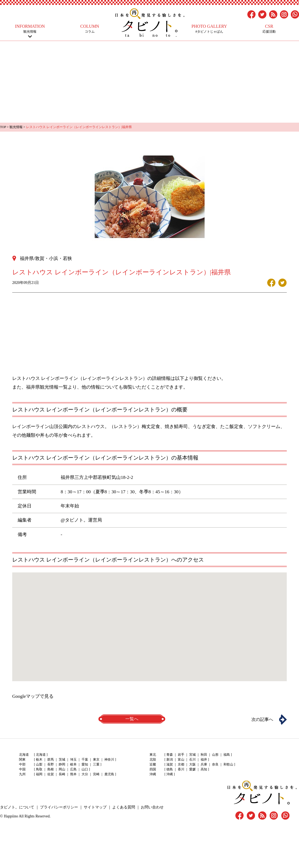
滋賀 (170, 764)
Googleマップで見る (33, 696)
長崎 (62, 774)
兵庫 (204, 764)
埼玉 (73, 759)
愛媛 (192, 769)
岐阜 (73, 764)
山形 (215, 755)
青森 (170, 755)
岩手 (181, 755)
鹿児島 (109, 774)
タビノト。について (17, 807)
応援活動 (269, 29)
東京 (96, 759)
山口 (85, 769)
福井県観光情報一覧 (47, 387)
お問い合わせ (152, 807)
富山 (181, 759)
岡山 (62, 769)
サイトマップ (95, 807)
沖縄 (170, 774)
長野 (51, 764)
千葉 (85, 759)
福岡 (39, 774)
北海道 (41, 755)
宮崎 (96, 774)
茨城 (62, 759)
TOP (3, 127)
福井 (204, 759)
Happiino (11, 816)
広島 (73, 769)
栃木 (39, 759)
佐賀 (51, 774)
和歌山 (228, 764)
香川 (181, 769)
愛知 (85, 764)
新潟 (170, 759)
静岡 (62, 764)
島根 (51, 769)
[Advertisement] (149, 82)
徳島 (170, 769)
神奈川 (109, 759)
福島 (227, 755)
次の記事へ (262, 719)
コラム (90, 29)
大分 (85, 774)
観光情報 (30, 29)
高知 (204, 769)
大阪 (192, 764)
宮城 (192, 755)
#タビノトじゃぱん (209, 29)
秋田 (204, 755)
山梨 (39, 764)
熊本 (73, 774)
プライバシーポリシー (59, 807)
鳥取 (39, 769)
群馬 (51, 759)
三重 (96, 764)
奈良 (215, 764)
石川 (192, 759)
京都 (181, 764)
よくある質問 (124, 807)
